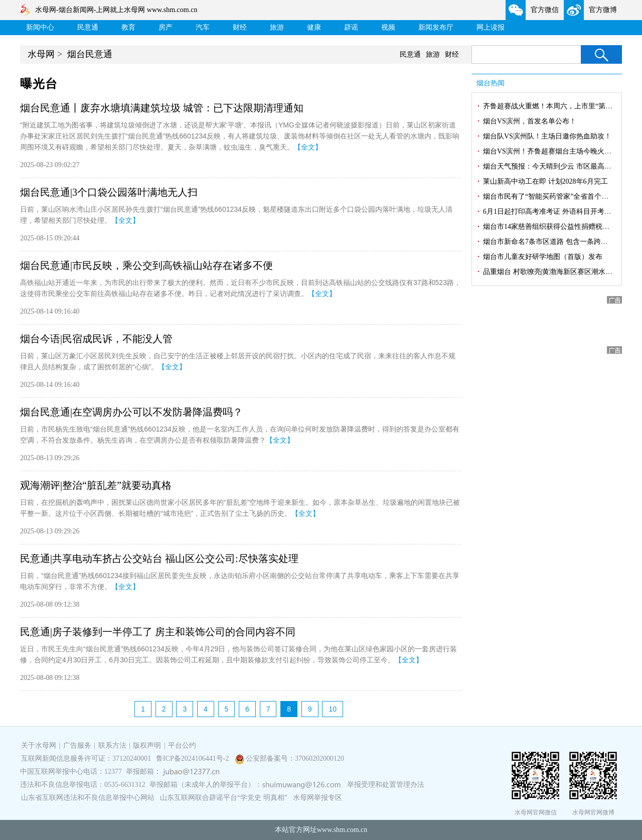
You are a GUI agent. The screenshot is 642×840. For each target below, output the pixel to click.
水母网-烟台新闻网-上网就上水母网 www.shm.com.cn (116, 10)
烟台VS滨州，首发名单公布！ (530, 121)
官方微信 (545, 10)
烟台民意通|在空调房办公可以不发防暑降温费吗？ (131, 412)
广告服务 (77, 745)
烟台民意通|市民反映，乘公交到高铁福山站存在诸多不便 (146, 265)
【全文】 (308, 147)
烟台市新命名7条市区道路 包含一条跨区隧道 (552, 242)
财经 (240, 27)
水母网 (41, 54)
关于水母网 (40, 745)
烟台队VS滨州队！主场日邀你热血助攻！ (547, 136)
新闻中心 (40, 27)
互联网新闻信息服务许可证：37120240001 (86, 758)
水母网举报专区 (317, 798)
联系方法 (112, 745)
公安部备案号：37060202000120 (295, 758)
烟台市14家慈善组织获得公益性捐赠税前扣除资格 (560, 227)
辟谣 (351, 27)
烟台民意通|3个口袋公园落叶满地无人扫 (109, 192)
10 (333, 709)
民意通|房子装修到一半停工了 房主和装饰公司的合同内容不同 (158, 632)
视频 (388, 27)
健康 (314, 27)
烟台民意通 (90, 54)
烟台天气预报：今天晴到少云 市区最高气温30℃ (557, 166)
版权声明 (147, 745)
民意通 (88, 27)
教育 (128, 27)
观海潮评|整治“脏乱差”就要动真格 (96, 485)
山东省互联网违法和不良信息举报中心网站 (88, 798)
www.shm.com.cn (342, 830)
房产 (166, 27)
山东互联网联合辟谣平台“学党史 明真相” (224, 798)
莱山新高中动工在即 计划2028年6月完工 (545, 181)
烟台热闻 (491, 83)
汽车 (203, 27)
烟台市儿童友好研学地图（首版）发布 (543, 257)
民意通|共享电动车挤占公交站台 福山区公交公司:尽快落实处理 (159, 558)
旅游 (277, 27)
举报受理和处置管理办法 (386, 785)
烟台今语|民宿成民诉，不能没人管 (96, 339)
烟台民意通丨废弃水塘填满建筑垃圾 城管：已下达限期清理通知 (162, 108)
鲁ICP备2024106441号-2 (193, 758)
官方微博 (603, 10)
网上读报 (491, 27)
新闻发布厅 (436, 27)
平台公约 (182, 745)
